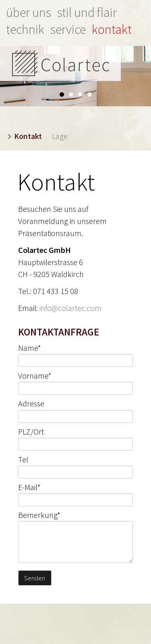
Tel (23, 459)
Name (30, 348)
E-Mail (29, 487)
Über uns (29, 12)
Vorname (35, 376)
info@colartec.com (70, 308)
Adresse (31, 404)
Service (68, 29)
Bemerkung (39, 515)
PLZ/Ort (31, 432)
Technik (25, 29)
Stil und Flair (87, 12)
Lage (60, 136)
